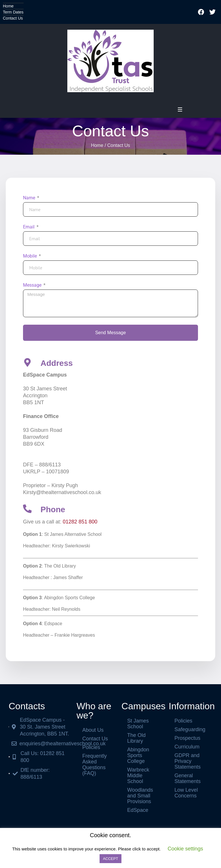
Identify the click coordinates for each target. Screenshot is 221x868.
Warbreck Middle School (138, 776)
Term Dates (13, 12)
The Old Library (136, 738)
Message (33, 285)
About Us (93, 730)
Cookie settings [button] (185, 849)
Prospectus (187, 738)
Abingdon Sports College (138, 755)
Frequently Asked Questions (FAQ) (95, 765)
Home (8, 6)
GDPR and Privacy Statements (187, 761)
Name (30, 198)
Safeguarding (190, 729)
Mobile (31, 256)
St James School (138, 724)
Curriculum (187, 747)
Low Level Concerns (186, 793)
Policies (91, 747)
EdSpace (138, 810)
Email (29, 227)
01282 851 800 (80, 522)
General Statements (187, 778)
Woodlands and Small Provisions (140, 796)
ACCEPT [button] (111, 859)
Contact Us (13, 18)
